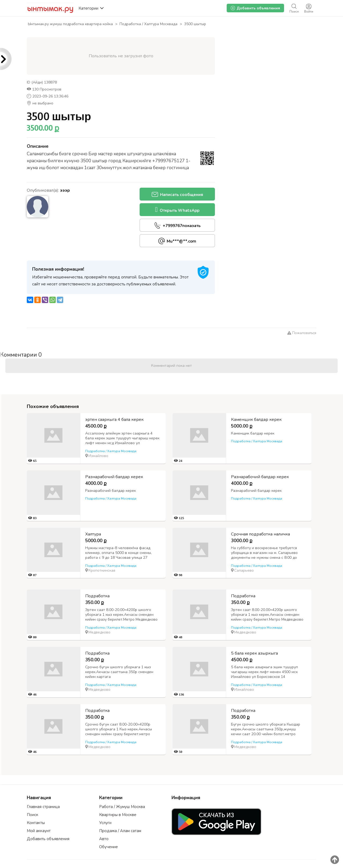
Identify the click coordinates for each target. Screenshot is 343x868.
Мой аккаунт (39, 831)
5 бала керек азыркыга (254, 653)
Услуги (105, 823)
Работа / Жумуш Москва (122, 807)
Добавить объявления (48, 839)
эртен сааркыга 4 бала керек (114, 420)
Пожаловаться (302, 333)
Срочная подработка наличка (260, 534)
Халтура (93, 534)
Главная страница (43, 807)
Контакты (36, 823)
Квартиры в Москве (118, 815)
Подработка (97, 596)
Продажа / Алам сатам (120, 831)
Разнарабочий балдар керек (114, 477)
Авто (104, 839)
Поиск (33, 815)
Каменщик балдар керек (256, 420)
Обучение (109, 847)
